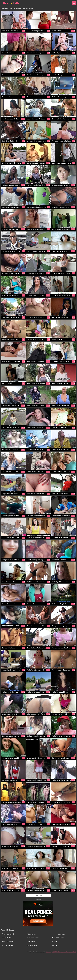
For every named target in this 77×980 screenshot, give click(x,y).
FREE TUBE (11, 3)
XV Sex (55, 942)
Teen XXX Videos (58, 938)
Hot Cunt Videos (7, 945)
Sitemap (49, 952)
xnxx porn (55, 945)
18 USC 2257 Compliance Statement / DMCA (64, 952)
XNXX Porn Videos (58, 934)
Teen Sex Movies (8, 942)
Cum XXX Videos (33, 938)
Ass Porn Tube (32, 945)
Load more (38, 896)
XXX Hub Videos (8, 938)
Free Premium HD (8, 934)
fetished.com (31, 934)
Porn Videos (31, 942)
